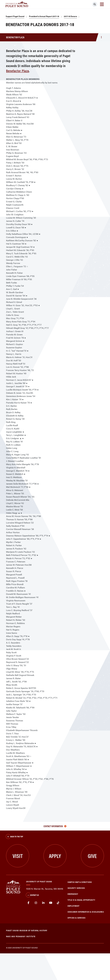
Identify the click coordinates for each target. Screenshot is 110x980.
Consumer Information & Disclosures (86, 912)
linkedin (43, 903)
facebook (29, 903)
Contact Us (32, 895)
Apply (55, 856)
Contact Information (55, 826)
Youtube (51, 903)
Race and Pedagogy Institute (21, 936)
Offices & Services (77, 918)
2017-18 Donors (70, 16)
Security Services (76, 888)
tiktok (58, 903)
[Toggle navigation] (102, 4)
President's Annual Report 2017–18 (44, 16)
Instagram (36, 903)
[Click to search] (95, 4)
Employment (73, 906)
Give (92, 856)
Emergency (73, 894)
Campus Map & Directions (80, 882)
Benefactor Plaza (18, 71)
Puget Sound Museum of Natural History (27, 930)
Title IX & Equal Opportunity (81, 900)
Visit (18, 856)
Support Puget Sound (15, 16)
